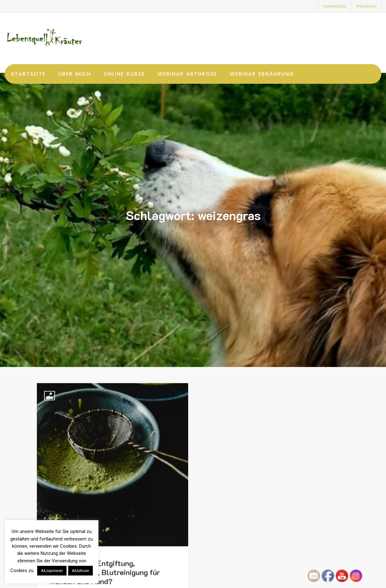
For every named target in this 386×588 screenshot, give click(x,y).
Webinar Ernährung (262, 74)
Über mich (75, 74)
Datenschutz (335, 6)
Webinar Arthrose (187, 74)
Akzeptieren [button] (52, 571)
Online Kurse (124, 74)
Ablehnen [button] (80, 571)
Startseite (28, 74)
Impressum (366, 6)
